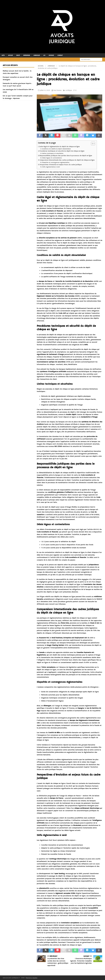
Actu (3, 55)
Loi (44, 55)
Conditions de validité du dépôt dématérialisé (56, 149)
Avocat (10, 55)
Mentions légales (32, 978)
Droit (18, 55)
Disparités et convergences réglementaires (56, 163)
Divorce (51, 55)
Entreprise (27, 55)
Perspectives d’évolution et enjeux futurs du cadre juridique (61, 165)
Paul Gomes (57, 90)
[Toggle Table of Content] (92, 144)
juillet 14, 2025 (45, 90)
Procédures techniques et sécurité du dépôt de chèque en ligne (62, 151)
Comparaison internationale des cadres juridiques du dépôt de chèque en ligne (67, 160)
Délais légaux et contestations (52, 158)
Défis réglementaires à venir (51, 167)
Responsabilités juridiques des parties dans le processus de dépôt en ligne (66, 156)
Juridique (37, 55)
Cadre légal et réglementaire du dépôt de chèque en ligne (59, 147)
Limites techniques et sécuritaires (53, 153)
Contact (60, 55)
